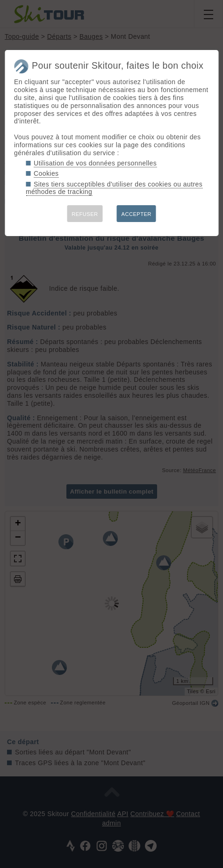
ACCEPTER (137, 214)
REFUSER (85, 214)
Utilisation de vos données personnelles (95, 163)
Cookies (46, 173)
